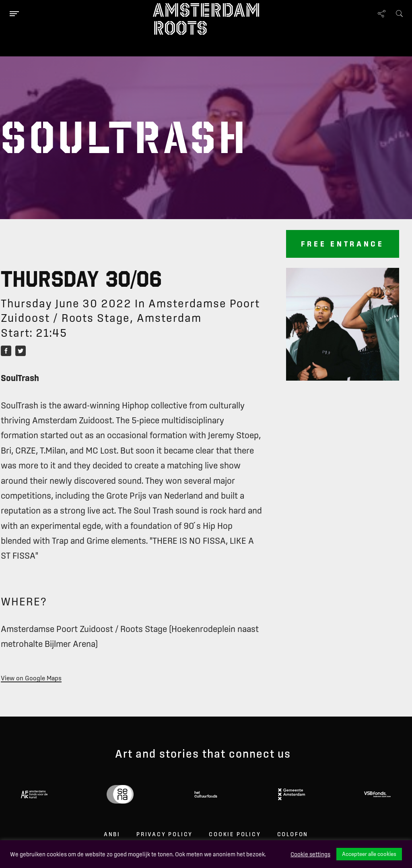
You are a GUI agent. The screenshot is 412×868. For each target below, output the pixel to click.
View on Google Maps (31, 678)
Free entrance (343, 244)
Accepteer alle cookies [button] (369, 854)
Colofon (293, 834)
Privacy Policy (165, 834)
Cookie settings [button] (310, 854)
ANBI (112, 834)
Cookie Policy (235, 834)
